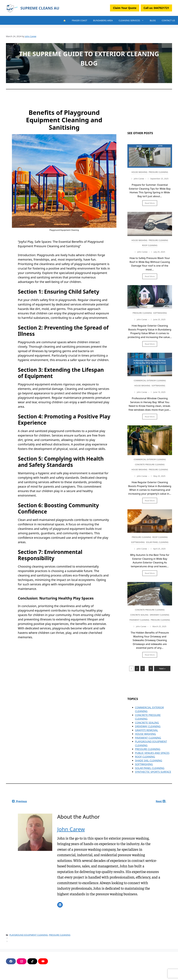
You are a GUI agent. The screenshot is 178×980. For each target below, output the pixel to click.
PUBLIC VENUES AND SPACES (152, 753)
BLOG (153, 20)
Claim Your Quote (125, 8)
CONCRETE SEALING (139, 615)
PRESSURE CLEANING (158, 172)
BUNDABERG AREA (103, 20)
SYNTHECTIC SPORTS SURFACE (153, 772)
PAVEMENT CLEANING (139, 620)
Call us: (156, 8)
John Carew (71, 829)
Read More (150, 203)
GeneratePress (57, 975)
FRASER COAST (80, 20)
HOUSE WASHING (139, 172)
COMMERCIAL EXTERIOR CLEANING (150, 381)
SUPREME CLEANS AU (40, 8)
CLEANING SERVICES (133, 20)
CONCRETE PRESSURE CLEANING (150, 464)
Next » (162, 669)
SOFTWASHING (160, 313)
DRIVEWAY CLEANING (159, 615)
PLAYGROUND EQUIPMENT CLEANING (29, 935)
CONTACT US (168, 20)
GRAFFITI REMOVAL (147, 730)
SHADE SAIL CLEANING (149, 760)
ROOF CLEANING (150, 245)
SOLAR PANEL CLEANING (157, 542)
